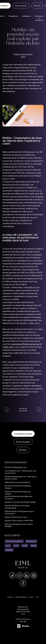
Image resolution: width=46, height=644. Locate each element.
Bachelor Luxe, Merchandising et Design (20, 502)
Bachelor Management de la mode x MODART (19, 525)
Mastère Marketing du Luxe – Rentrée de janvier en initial (21, 478)
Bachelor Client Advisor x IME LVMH (19, 520)
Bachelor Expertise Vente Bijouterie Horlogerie (19, 497)
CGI (38, 597)
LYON (16, 546)
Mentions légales (21, 597)
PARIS (25, 546)
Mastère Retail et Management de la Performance (19, 512)
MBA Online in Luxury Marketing (17, 482)
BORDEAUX (31, 541)
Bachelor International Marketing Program (18, 487)
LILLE (8, 546)
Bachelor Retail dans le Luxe (16, 517)
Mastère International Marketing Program (18, 493)
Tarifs (32, 597)
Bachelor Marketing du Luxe (16, 467)
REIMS (34, 546)
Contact (10, 597)
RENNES (9, 550)
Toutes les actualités (23, 409)
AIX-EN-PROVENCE (14, 541)
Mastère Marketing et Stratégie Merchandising (17, 507)
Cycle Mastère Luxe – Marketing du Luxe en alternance (21, 472)
